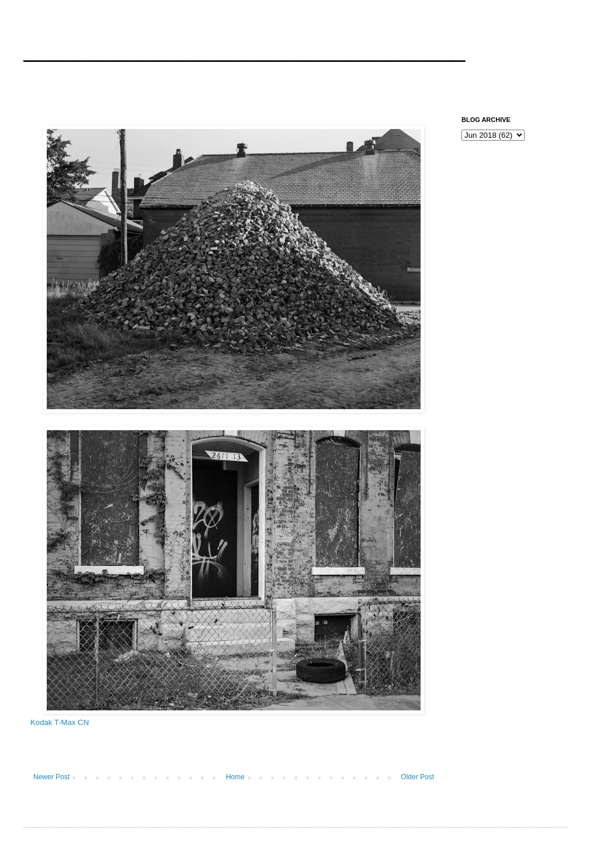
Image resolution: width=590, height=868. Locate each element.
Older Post (417, 777)
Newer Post (51, 777)
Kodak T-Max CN (60, 722)
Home (235, 777)
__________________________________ (244, 49)
